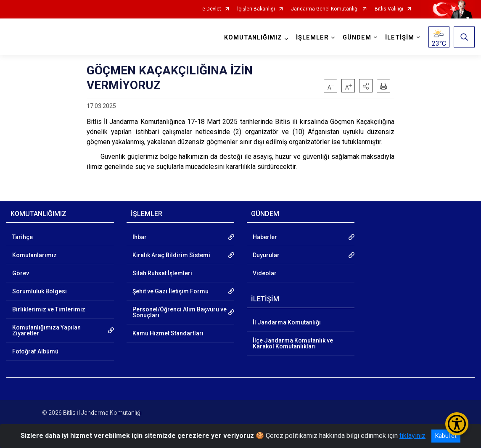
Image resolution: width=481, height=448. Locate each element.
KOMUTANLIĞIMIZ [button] (253, 38)
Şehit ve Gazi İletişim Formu (170, 291)
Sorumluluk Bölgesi (40, 291)
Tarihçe (22, 237)
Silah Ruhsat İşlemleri (162, 273)
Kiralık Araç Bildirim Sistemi (171, 255)
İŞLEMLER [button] (312, 38)
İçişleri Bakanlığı (256, 9)
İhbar (140, 237)
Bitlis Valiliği (389, 9)
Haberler (265, 237)
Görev (21, 273)
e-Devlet (212, 9)
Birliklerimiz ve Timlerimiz (49, 309)
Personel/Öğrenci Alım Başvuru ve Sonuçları (180, 312)
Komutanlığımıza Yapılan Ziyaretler (46, 330)
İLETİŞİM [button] (400, 38)
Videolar (265, 273)
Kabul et (446, 436)
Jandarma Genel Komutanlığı (325, 9)
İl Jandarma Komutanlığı (287, 322)
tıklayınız (412, 436)
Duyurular (266, 255)
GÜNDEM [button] (357, 38)
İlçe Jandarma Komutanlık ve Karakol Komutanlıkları (293, 343)
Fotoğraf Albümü (35, 351)
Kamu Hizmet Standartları (168, 333)
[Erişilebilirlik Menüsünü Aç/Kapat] (457, 424)
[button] (366, 86)
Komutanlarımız (34, 255)
